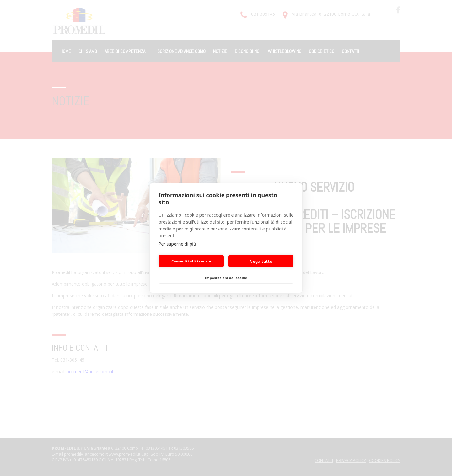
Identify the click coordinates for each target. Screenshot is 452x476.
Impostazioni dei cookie (226, 278)
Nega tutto (261, 261)
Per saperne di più (177, 244)
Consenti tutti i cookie (191, 261)
